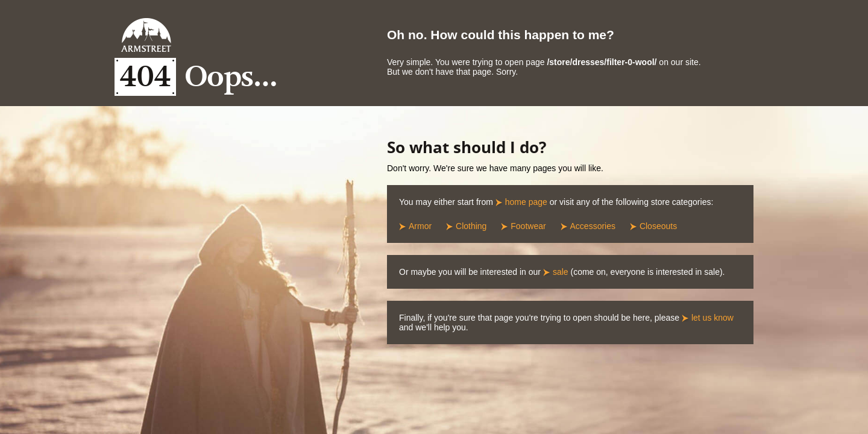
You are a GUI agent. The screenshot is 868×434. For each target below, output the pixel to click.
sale (561, 272)
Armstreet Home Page (146, 35)
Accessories (593, 226)
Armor (420, 226)
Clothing (471, 226)
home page (526, 202)
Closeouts (658, 226)
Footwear (528, 226)
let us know (712, 318)
